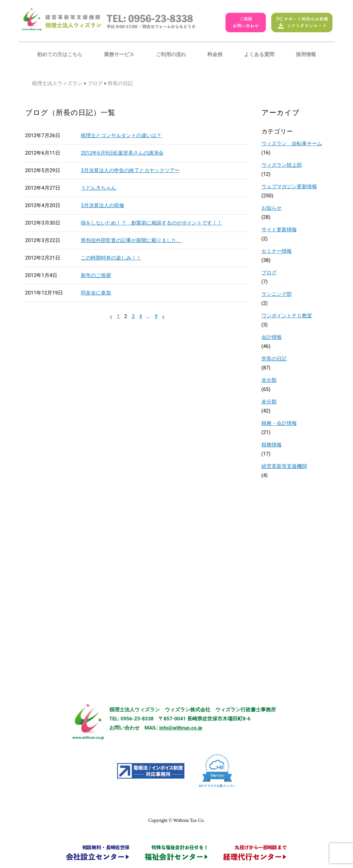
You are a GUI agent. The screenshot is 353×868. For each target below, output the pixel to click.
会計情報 (272, 337)
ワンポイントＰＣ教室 (287, 316)
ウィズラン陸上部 (282, 165)
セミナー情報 (277, 251)
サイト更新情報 (279, 230)
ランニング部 (277, 294)
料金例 (215, 54)
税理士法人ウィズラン (57, 83)
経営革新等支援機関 (284, 466)
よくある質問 (259, 54)
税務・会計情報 (279, 423)
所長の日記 (274, 359)
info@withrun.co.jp (181, 728)
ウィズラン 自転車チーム (292, 144)
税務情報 (272, 445)
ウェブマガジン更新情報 (289, 187)
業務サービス (119, 54)
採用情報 (306, 54)
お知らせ (272, 208)
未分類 (269, 380)
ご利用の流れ (171, 54)
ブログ (95, 83)
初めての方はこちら (60, 54)
